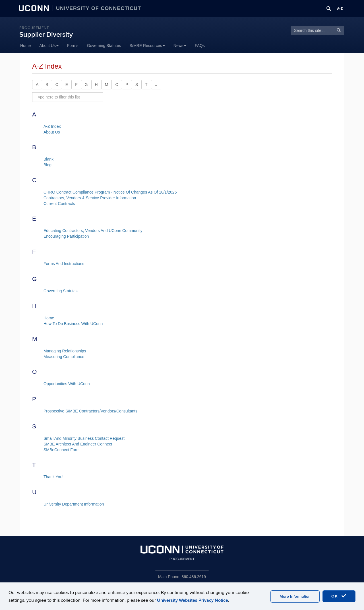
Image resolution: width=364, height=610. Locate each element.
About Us (49, 46)
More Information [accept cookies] (295, 596)
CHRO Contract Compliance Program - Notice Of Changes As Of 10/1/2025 (110, 192)
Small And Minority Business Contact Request (84, 438)
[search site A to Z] (68, 97)
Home (25, 46)
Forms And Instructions (64, 264)
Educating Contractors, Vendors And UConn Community (93, 231)
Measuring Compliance (64, 357)
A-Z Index (52, 126)
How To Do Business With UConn (73, 324)
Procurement (34, 28)
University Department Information (74, 504)
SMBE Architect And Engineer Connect (78, 444)
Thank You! (53, 477)
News (180, 46)
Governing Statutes (104, 46)
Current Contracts (59, 204)
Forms (73, 46)
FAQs (200, 46)
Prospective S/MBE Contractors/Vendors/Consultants (90, 411)
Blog (47, 165)
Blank (48, 159)
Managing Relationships (65, 351)
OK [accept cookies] (339, 596)
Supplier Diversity (46, 35)
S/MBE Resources (147, 46)
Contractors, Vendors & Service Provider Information (90, 198)
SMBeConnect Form (62, 450)
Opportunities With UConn (67, 384)
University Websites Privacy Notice (193, 600)
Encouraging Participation (66, 236)
